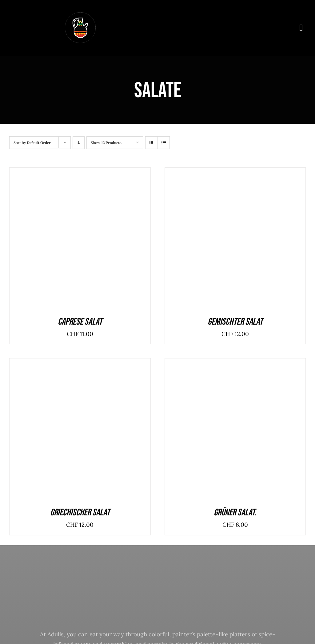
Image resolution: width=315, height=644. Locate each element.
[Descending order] (79, 143)
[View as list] (163, 143)
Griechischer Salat (80, 512)
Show (106, 143)
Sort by (32, 143)
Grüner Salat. (235, 512)
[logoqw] (80, 15)
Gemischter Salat (235, 322)
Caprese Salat (80, 322)
